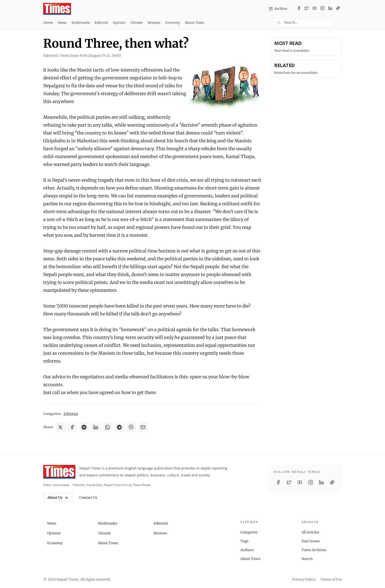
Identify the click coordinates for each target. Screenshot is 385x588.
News (62, 22)
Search (307, 559)
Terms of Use (331, 579)
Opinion (119, 22)
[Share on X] (60, 427)
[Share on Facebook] (72, 427)
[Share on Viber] (131, 427)
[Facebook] (299, 9)
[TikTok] (338, 9)
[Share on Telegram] (119, 427)
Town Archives (314, 550)
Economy (173, 22)
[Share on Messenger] (84, 427)
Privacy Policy (304, 579)
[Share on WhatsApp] (108, 427)
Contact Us (88, 498)
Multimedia (81, 22)
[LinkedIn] (330, 9)
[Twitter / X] (307, 9)
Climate (136, 22)
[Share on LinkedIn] (96, 427)
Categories (249, 532)
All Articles (310, 532)
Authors (247, 550)
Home (48, 22)
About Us (58, 498)
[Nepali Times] (59, 472)
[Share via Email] (143, 427)
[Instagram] (322, 9)
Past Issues (311, 541)
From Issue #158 (91, 56)
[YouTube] (315, 9)
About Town (195, 22)
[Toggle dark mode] (340, 23)
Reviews (154, 22)
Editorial (101, 22)
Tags (244, 541)
